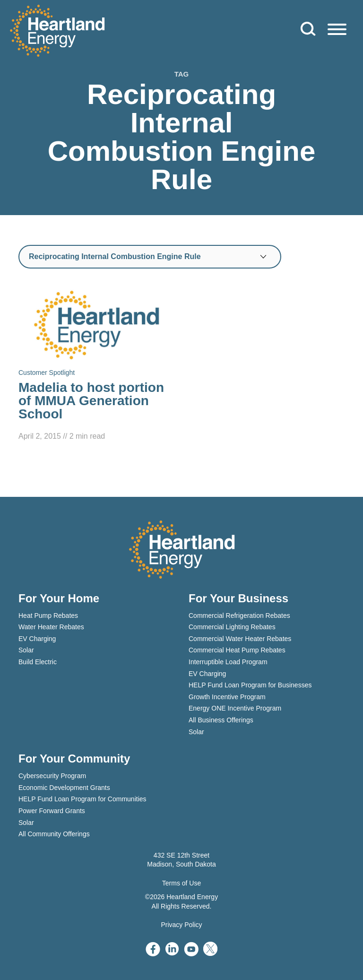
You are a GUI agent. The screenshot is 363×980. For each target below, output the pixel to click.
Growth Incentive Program (227, 697)
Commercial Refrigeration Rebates (239, 616)
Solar (26, 650)
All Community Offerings (54, 834)
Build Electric (38, 662)
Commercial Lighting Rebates (232, 627)
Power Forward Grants (52, 811)
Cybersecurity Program (52, 776)
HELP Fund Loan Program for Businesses (250, 685)
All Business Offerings (221, 720)
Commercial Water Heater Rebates (240, 639)
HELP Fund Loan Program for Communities (82, 799)
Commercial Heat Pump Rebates (237, 650)
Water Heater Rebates (51, 627)
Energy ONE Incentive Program (235, 708)
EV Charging (37, 639)
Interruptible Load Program (228, 662)
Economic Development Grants (64, 788)
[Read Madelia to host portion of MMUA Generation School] (96, 365)
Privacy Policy (181, 925)
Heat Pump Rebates (48, 616)
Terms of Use (181, 883)
